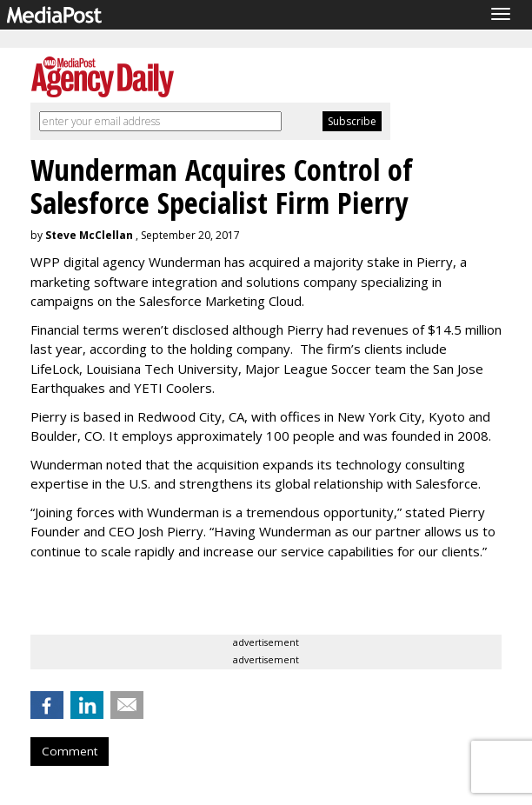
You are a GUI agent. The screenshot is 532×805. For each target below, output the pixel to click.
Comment (70, 751)
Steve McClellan (89, 235)
